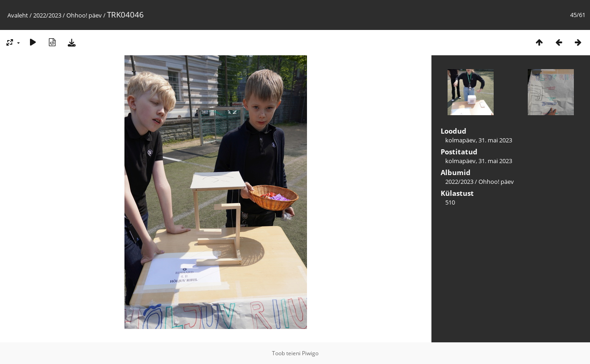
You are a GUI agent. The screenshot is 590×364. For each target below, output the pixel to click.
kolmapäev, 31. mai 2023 (479, 140)
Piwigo (310, 353)
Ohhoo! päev (84, 15)
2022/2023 (47, 15)
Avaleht (18, 15)
